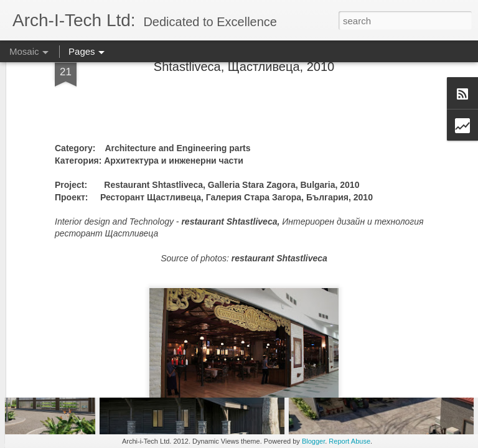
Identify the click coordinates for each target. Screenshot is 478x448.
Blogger (313, 441)
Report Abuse (349, 441)
